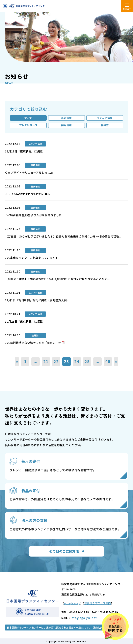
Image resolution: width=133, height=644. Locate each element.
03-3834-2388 (79, 612)
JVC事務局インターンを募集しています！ (32, 258)
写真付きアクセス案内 (98, 603)
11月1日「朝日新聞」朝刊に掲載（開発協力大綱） (37, 300)
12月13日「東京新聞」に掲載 (24, 151)
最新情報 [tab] (66, 118)
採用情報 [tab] (66, 125)
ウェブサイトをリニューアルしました (29, 173)
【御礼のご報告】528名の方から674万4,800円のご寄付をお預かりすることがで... (57, 279)
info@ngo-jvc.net (84, 618)
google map (72, 603)
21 (46, 361)
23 (66, 361)
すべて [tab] (28, 118)
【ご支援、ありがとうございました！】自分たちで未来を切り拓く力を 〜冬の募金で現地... (63, 236)
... (36, 361)
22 (56, 361)
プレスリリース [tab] (28, 125)
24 (77, 361)
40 (108, 361)
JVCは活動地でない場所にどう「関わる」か (33, 343)
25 (87, 361)
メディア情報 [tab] (105, 118)
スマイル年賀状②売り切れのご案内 (28, 194)
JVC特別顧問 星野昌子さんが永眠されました (33, 215)
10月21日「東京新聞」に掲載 (24, 321)
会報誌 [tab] (105, 125)
